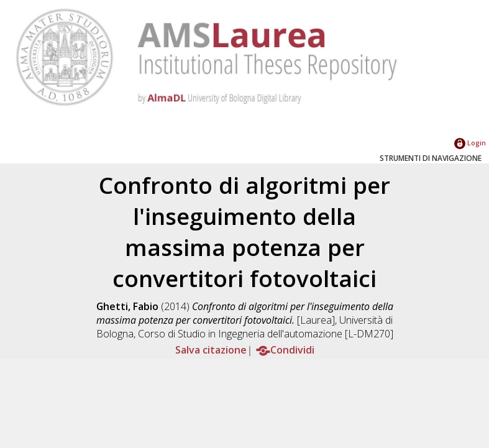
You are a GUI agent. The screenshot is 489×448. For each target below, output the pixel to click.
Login (470, 143)
